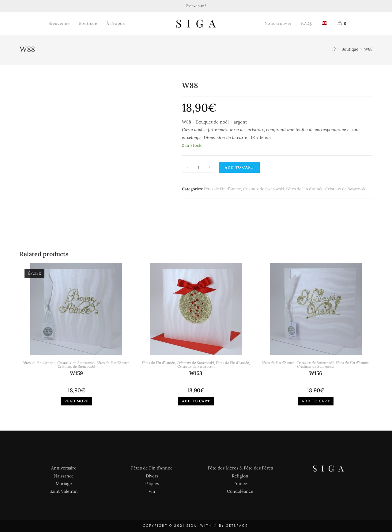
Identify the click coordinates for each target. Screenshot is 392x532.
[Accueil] (334, 49)
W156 (316, 374)
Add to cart (239, 167)
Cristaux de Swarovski (264, 189)
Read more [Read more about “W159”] (76, 401)
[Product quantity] (198, 167)
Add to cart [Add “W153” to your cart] (196, 401)
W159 (76, 374)
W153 (196, 374)
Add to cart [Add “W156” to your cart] (316, 401)
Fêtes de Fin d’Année (222, 189)
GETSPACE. (238, 526)
